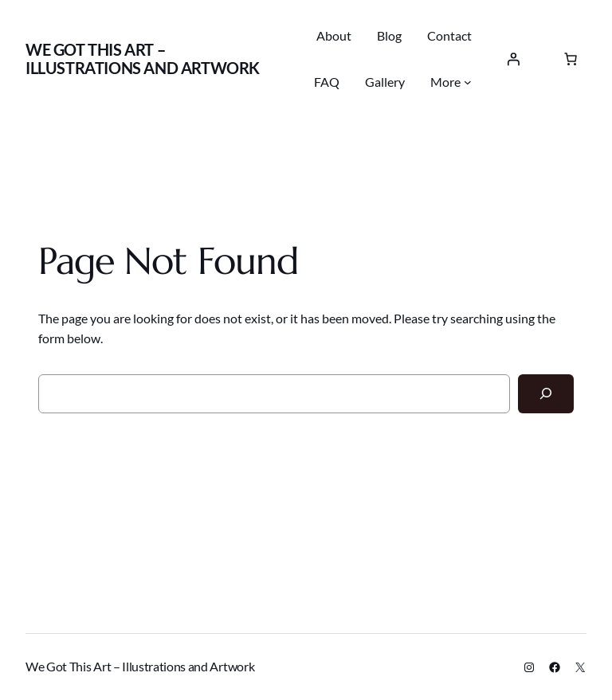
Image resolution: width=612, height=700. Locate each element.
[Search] (546, 394)
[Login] (513, 59)
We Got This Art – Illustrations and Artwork (143, 59)
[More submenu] (468, 82)
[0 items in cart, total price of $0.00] (571, 59)
